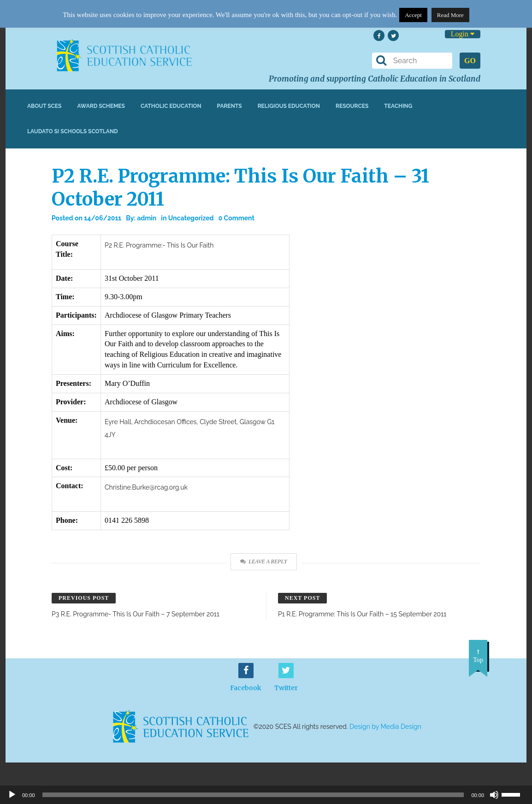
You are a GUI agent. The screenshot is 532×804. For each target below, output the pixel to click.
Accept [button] (413, 15)
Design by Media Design (385, 727)
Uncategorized (191, 218)
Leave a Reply (263, 562)
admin (147, 218)
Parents (230, 106)
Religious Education (289, 106)
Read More (450, 15)
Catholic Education (171, 106)
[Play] (12, 795)
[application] (266, 795)
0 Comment (236, 218)
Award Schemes (101, 106)
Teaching (398, 106)
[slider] (514, 794)
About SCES (44, 106)
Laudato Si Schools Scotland (73, 131)
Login (463, 34)
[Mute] (494, 795)
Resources (352, 106)
